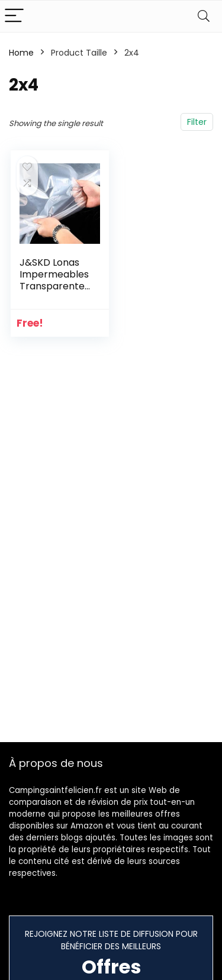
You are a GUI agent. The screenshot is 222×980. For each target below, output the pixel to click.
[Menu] (14, 16)
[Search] (204, 16)
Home (21, 53)
